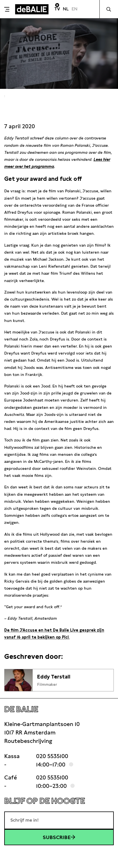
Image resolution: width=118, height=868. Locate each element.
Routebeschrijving (28, 741)
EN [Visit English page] (74, 9)
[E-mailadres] (59, 820)
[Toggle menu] (7, 9)
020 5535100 (52, 756)
